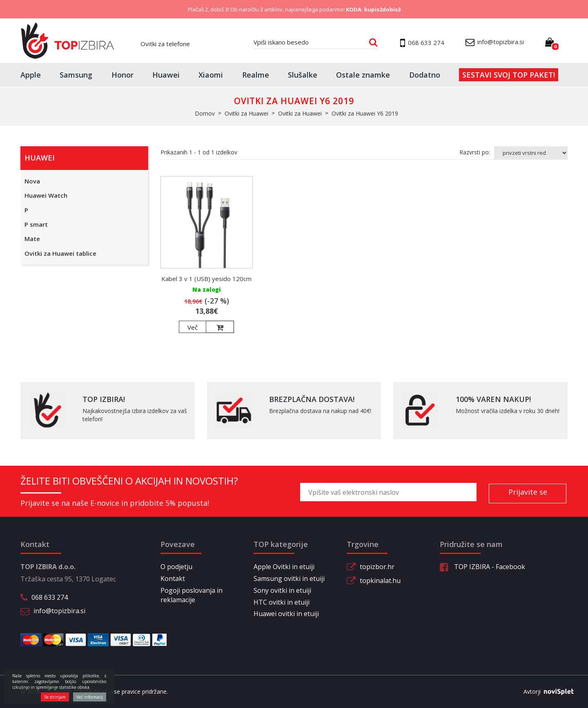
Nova (32, 181)
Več (193, 327)
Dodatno (425, 75)
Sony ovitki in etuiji (282, 590)
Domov (205, 113)
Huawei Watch (46, 195)
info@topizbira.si (59, 611)
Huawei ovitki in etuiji (286, 614)
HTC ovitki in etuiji (282, 602)
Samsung (76, 75)
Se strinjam (55, 697)
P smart (36, 224)
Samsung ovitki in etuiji (289, 578)
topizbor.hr (377, 567)
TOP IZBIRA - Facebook (482, 567)
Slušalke (303, 75)
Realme (256, 75)
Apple (31, 75)
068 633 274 (50, 597)
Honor (122, 75)
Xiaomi (211, 75)
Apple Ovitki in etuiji (284, 567)
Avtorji (546, 692)
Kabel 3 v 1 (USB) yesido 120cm (206, 279)
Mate (32, 239)
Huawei (166, 75)
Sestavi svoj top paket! (509, 75)
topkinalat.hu (380, 581)
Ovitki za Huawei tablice (60, 253)
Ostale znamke (363, 75)
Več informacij (90, 697)
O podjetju (176, 567)
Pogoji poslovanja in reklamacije (192, 595)
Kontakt (173, 578)
